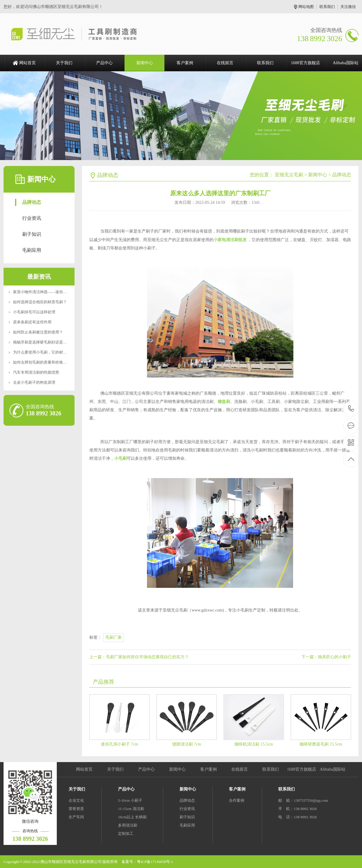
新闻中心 (145, 63)
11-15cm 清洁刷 (131, 809)
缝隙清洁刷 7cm (187, 744)
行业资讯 (32, 218)
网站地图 (306, 7)
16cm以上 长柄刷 (132, 817)
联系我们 (327, 7)
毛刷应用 (32, 250)
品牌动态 (32, 202)
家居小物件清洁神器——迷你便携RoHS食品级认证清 (58, 292)
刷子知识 (32, 234)
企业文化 (76, 800)
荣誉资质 (76, 809)
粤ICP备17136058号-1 (155, 862)
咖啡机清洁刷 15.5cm (254, 744)
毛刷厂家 (114, 637)
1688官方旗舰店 (306, 63)
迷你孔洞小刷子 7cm (119, 744)
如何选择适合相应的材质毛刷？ (40, 302)
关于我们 (64, 63)
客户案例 (185, 63)
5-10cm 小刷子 (130, 800)
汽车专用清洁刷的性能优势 (36, 372)
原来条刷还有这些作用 (32, 322)
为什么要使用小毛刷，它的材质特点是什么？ (51, 352)
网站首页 (28, 63)
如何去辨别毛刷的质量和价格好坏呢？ (46, 362)
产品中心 (104, 63)
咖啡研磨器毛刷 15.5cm (321, 744)
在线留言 (225, 63)
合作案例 (237, 800)
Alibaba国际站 (332, 769)
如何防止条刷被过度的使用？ (38, 332)
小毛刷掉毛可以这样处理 (34, 312)
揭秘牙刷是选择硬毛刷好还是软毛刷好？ (48, 342)
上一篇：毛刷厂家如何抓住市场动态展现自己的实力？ (139, 657)
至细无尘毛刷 (289, 175)
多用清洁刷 (128, 825)
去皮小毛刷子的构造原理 (34, 382)
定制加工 (126, 834)
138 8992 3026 (351, 409)
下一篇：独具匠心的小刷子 (326, 657)
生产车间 (76, 817)
